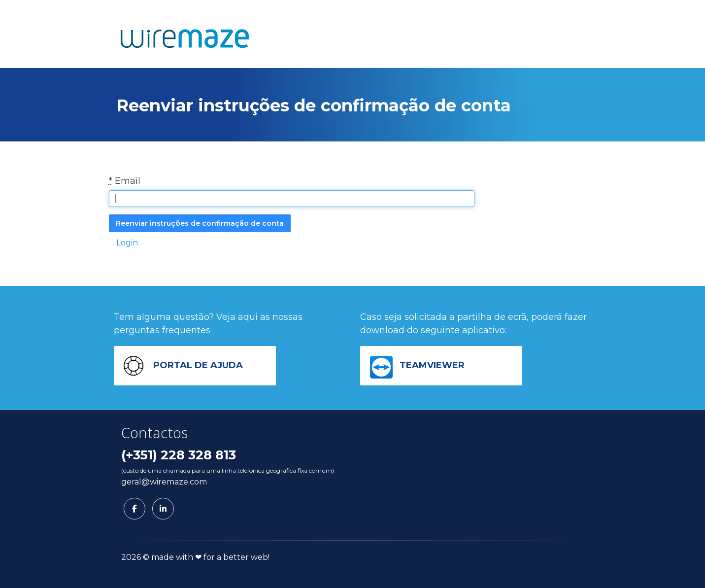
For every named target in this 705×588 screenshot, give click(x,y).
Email (125, 181)
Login (127, 243)
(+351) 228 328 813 (179, 455)
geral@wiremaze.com (164, 482)
